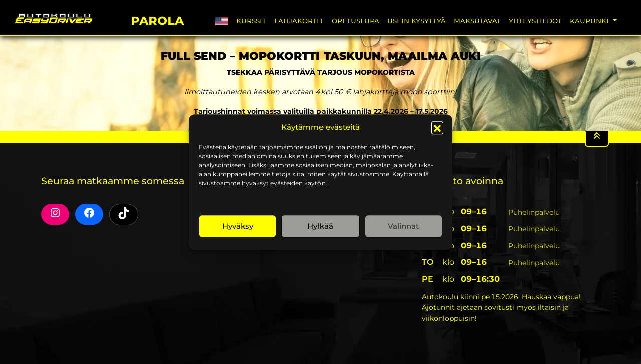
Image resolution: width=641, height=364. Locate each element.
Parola (157, 19)
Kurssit (251, 20)
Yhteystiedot (535, 20)
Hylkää (320, 226)
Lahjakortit (299, 20)
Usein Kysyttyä (416, 20)
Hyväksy (238, 226)
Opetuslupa (355, 20)
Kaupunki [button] (590, 20)
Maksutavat (477, 20)
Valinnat (403, 226)
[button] (437, 127)
